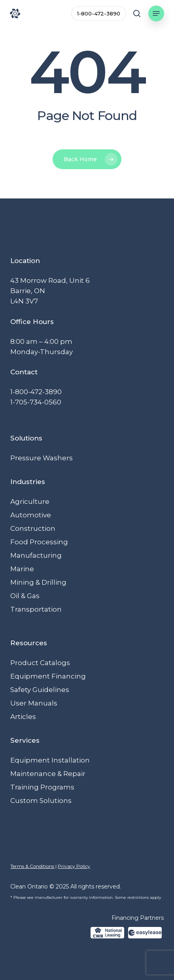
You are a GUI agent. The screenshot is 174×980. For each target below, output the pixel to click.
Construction (33, 528)
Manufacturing (36, 555)
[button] (156, 13)
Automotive (31, 515)
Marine (22, 569)
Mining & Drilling (38, 582)
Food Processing (39, 542)
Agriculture (30, 501)
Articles (23, 717)
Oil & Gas (25, 596)
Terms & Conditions (32, 866)
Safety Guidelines (40, 690)
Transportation (36, 609)
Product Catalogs (40, 663)
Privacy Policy (74, 866)
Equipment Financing (48, 676)
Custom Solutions (41, 801)
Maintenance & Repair (48, 774)
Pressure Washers (42, 458)
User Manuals (34, 703)
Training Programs (42, 787)
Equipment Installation (50, 760)
